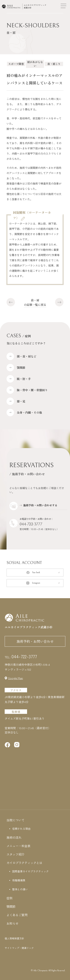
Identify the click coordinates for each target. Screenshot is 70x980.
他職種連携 (19, 880)
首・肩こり (54, 64)
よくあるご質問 (17, 915)
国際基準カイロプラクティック (30, 871)
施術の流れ (14, 837)
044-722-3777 (31, 524)
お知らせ (13, 923)
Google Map (15, 678)
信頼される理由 (21, 829)
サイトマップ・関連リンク (19, 948)
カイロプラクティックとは (24, 863)
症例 (10, 898)
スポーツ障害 (16, 64)
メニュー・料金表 (18, 846)
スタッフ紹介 (15, 854)
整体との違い (20, 889)
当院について (15, 820)
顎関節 (11, 906)
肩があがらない (35, 64)
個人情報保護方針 (14, 938)
